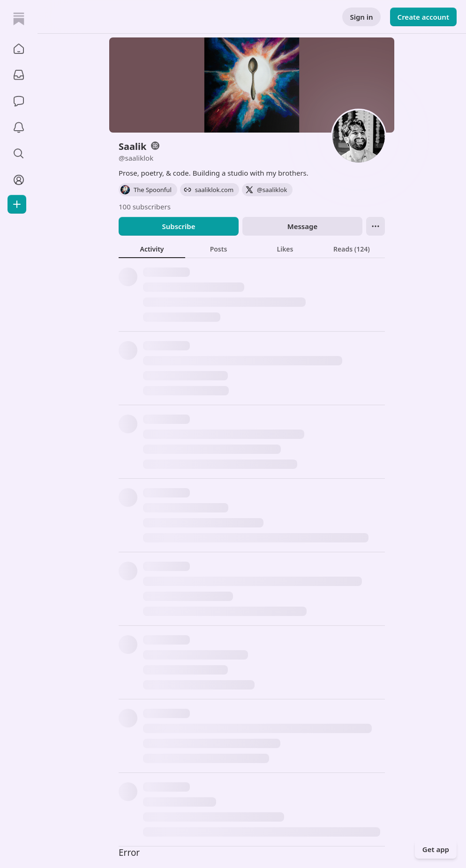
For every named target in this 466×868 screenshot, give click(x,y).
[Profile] (19, 180)
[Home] (19, 19)
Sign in (361, 17)
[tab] (152, 249)
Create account (423, 17)
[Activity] (19, 127)
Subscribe (178, 226)
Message (302, 226)
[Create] (17, 204)
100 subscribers (145, 207)
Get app (436, 849)
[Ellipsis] (376, 226)
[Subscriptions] (19, 75)
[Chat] (19, 101)
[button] (19, 49)
